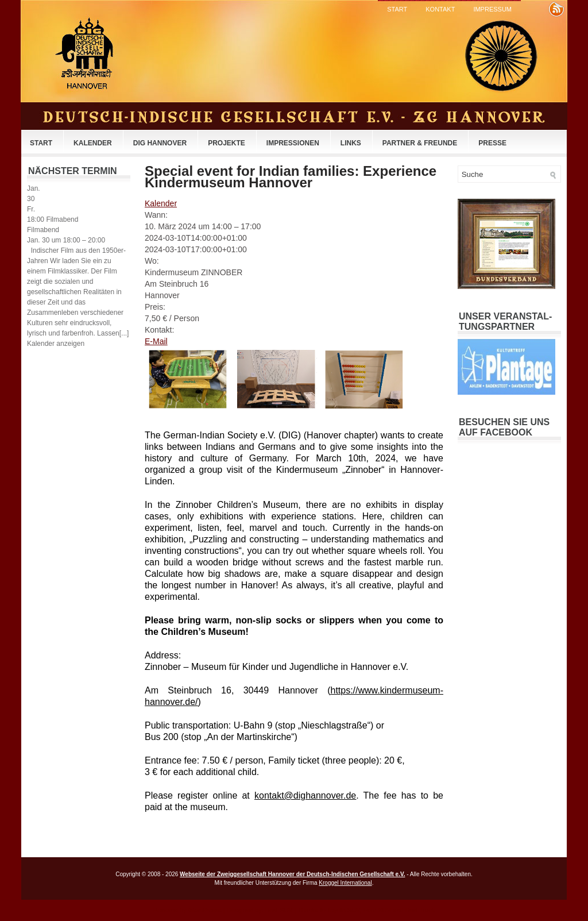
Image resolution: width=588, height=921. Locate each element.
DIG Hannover (160, 143)
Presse (492, 143)
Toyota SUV (343, 910)
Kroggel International (345, 883)
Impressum (492, 9)
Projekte (227, 143)
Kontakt (440, 9)
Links (351, 143)
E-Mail (156, 341)
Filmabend (43, 230)
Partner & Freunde (420, 143)
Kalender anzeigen (56, 344)
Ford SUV (377, 910)
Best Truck (420, 910)
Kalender (93, 143)
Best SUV (279, 910)
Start (397, 9)
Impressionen (293, 143)
